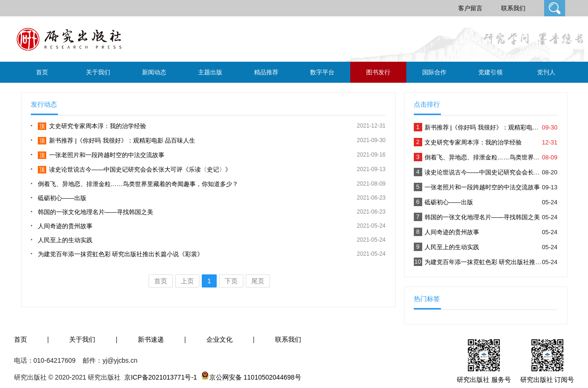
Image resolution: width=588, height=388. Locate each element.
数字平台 (322, 72)
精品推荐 (266, 72)
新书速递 (151, 339)
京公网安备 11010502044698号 (255, 377)
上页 (187, 281)
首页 (42, 72)
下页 (231, 281)
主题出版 (210, 72)
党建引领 (490, 72)
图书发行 (378, 72)
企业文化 (220, 339)
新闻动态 (154, 72)
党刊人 (546, 72)
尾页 (258, 281)
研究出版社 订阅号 (547, 380)
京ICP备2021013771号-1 (161, 377)
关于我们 (98, 72)
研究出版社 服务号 (484, 380)
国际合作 (434, 72)
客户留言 (470, 8)
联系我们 (513, 8)
